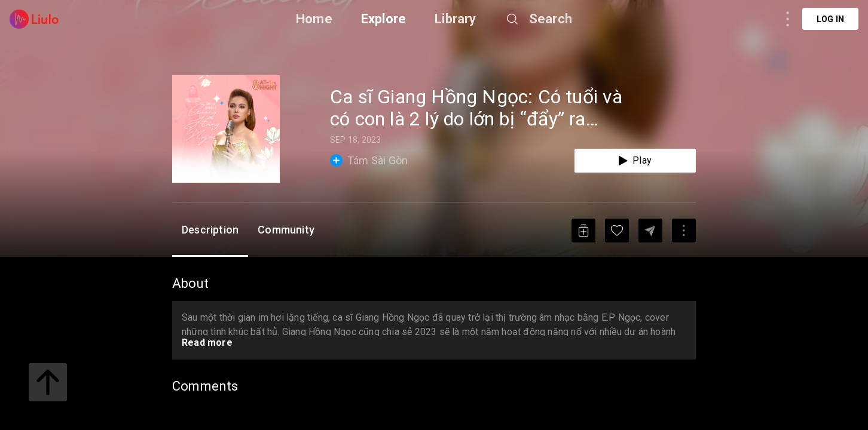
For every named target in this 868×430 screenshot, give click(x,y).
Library (455, 19)
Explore (383, 19)
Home (314, 19)
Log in (830, 19)
